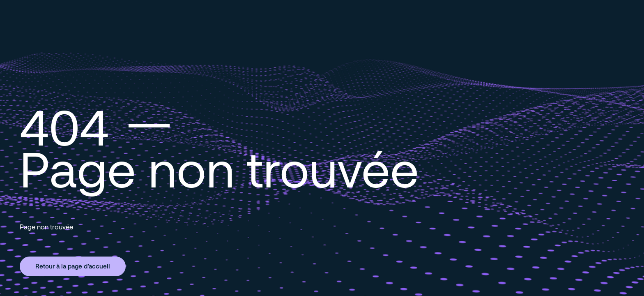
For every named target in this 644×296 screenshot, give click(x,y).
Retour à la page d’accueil (73, 266)
